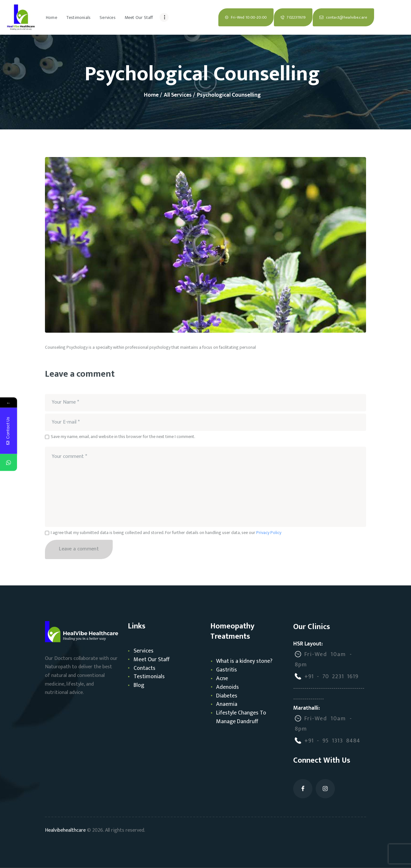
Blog (139, 685)
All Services (178, 95)
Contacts (144, 668)
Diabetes (227, 696)
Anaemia (227, 704)
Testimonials (149, 677)
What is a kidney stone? (244, 661)
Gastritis (227, 670)
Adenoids (227, 687)
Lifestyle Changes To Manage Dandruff (241, 717)
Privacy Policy (269, 533)
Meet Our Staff (152, 660)
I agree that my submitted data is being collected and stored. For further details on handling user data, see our (166, 533)
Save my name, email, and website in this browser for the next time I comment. (123, 437)
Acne (222, 679)
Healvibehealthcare (65, 830)
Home (151, 95)
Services (144, 651)
